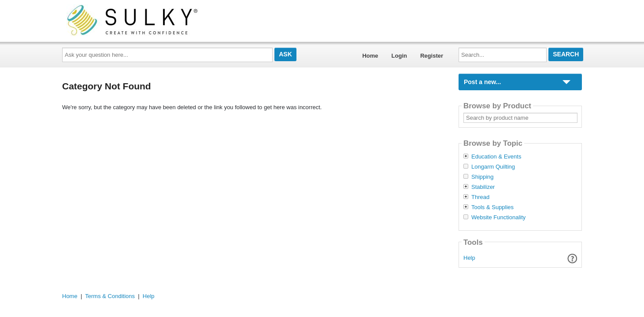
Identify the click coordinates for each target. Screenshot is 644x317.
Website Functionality (498, 217)
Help (469, 258)
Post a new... (482, 82)
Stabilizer (483, 187)
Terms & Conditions (110, 296)
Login (399, 56)
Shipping (483, 177)
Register (432, 56)
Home (370, 56)
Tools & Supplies (492, 207)
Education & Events (496, 157)
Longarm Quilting (493, 167)
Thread (480, 197)
